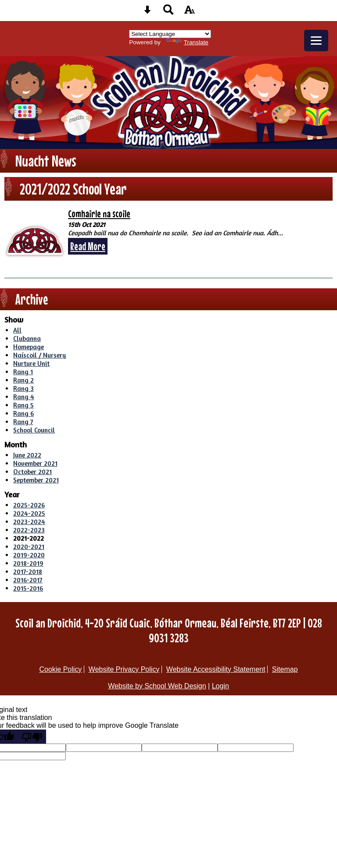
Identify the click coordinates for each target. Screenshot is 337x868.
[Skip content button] (147, 12)
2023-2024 (29, 522)
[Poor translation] (32, 737)
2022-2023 (29, 530)
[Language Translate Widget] (170, 34)
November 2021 (35, 463)
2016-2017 (28, 580)
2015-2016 (28, 588)
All (17, 330)
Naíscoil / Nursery (39, 355)
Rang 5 (23, 405)
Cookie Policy (60, 669)
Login (220, 686)
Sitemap (285, 669)
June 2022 (27, 455)
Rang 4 (24, 397)
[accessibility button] (190, 12)
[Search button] (168, 12)
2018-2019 (28, 563)
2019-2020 (29, 555)
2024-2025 (29, 513)
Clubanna (27, 338)
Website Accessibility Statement (216, 669)
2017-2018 (28, 572)
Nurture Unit (31, 363)
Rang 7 (23, 422)
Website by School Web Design (157, 686)
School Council (34, 430)
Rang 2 (23, 380)
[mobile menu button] (316, 41)
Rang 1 (23, 372)
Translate (187, 42)
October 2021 (32, 472)
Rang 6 (23, 413)
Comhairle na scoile (99, 214)
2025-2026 (29, 505)
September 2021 (36, 480)
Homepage (29, 347)
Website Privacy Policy (124, 669)
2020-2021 (29, 547)
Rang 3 (23, 388)
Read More (88, 246)
